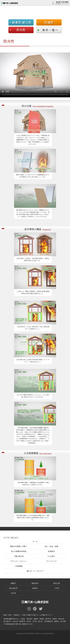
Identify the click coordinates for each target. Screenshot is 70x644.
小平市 (57, 588)
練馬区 (13, 583)
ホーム (35, 541)
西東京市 (35, 583)
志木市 (13, 593)
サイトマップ (51, 561)
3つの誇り (51, 556)
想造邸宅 (51, 551)
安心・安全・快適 (51, 546)
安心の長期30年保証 (19, 551)
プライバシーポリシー (19, 561)
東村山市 (57, 583)
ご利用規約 (19, 566)
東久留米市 (13, 588)
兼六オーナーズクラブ (35, 571)
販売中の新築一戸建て (19, 546)
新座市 (35, 588)
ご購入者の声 (19, 556)
